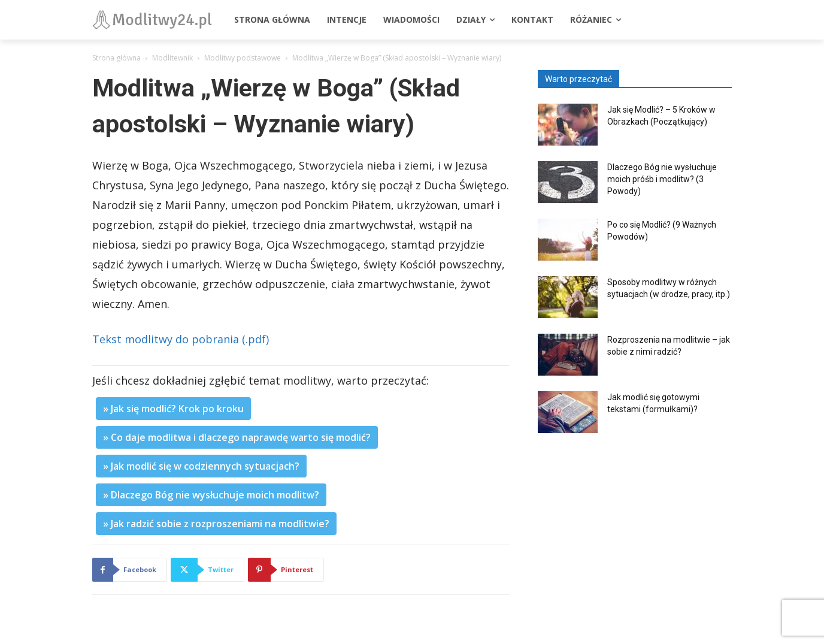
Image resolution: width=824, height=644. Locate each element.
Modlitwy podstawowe (243, 58)
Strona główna (116, 58)
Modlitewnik (172, 58)
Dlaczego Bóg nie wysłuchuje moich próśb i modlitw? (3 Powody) (662, 179)
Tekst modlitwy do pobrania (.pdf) (181, 339)
